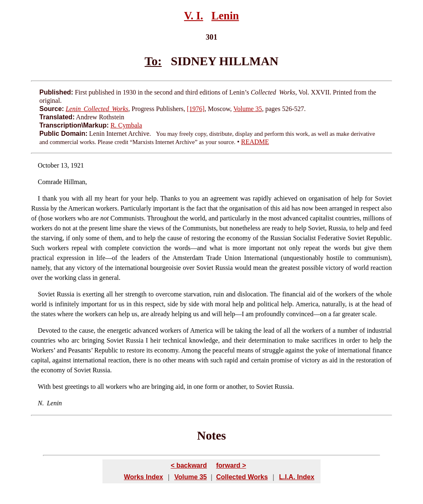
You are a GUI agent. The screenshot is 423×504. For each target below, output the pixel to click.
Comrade (50, 182)
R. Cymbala (126, 125)
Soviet (46, 294)
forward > (231, 465)
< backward (189, 465)
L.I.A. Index (296, 477)
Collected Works (242, 477)
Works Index (144, 477)
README (255, 142)
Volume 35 (248, 109)
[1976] (196, 109)
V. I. (194, 16)
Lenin (225, 16)
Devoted (49, 330)
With (44, 387)
